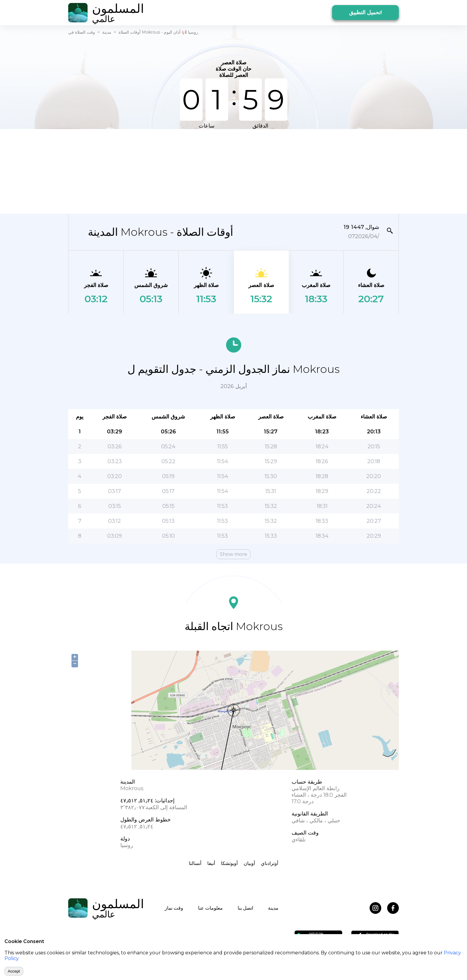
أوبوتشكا (229, 863)
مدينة (107, 32)
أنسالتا (195, 863)
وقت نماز (174, 908)
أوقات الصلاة (130, 32)
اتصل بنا (245, 908)
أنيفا (211, 863)
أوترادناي (270, 863)
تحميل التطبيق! (365, 13)
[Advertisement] (233, 171)
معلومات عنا (210, 908)
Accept (14, 971)
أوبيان (249, 863)
